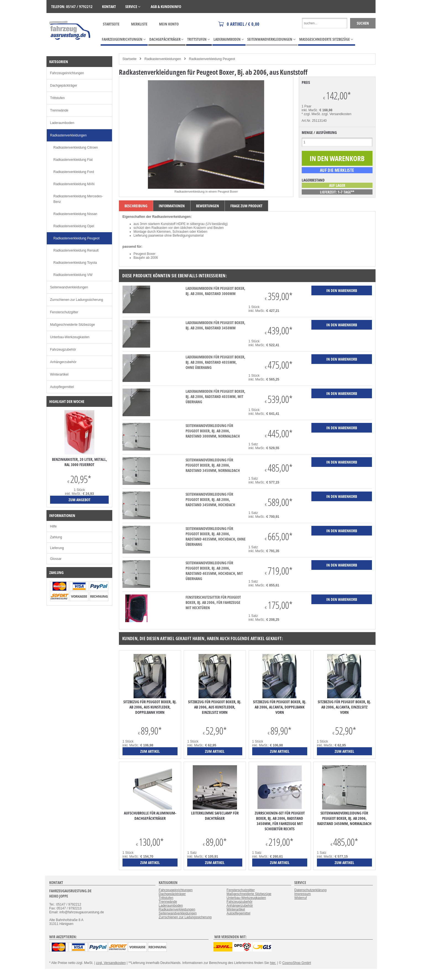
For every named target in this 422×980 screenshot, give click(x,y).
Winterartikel (59, 374)
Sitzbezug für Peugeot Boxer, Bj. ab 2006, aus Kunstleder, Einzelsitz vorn (215, 707)
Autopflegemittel (62, 387)
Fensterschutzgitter (64, 312)
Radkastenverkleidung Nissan (75, 214)
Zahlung (56, 537)
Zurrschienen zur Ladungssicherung (76, 300)
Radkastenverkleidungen (163, 59)
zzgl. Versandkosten (336, 114)
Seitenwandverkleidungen (69, 287)
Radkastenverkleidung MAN (74, 184)
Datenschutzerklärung (310, 890)
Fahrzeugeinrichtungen (67, 73)
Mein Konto (169, 24)
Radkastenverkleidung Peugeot (212, 59)
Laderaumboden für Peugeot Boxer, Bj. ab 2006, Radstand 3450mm (215, 325)
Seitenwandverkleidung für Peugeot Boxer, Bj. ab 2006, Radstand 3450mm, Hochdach (210, 499)
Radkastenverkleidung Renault (76, 250)
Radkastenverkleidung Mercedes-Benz (78, 199)
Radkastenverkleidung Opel (74, 226)
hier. (273, 963)
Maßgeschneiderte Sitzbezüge (72, 325)
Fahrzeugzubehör (63, 350)
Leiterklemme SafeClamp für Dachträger (215, 816)
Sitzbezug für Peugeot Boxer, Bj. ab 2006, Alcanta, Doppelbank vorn (280, 707)
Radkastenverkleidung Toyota (75, 263)
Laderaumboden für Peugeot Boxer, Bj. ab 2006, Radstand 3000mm (215, 291)
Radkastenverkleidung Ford (74, 172)
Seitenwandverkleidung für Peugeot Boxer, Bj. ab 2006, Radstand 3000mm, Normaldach (213, 431)
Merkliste (139, 24)
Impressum (302, 894)
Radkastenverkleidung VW (73, 275)
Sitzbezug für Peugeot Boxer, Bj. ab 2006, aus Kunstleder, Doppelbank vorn (150, 707)
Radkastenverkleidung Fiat (73, 160)
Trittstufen (57, 98)
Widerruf (300, 898)
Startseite (111, 24)
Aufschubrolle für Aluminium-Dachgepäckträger (150, 816)
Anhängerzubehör (63, 362)
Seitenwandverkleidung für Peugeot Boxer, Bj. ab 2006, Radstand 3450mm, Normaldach (213, 465)
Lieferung (57, 548)
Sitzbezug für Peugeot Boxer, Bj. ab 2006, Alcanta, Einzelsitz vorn (344, 707)
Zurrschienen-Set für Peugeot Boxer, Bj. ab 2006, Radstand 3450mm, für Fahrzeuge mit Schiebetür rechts (280, 821)
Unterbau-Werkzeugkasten (70, 337)
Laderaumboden (62, 123)
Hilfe (53, 526)
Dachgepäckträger (64, 86)
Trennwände (59, 110)
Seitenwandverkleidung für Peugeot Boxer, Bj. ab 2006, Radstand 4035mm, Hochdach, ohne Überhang (216, 536)
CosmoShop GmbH (297, 963)
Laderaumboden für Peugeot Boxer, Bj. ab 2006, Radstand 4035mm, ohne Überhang (215, 362)
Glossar (56, 559)
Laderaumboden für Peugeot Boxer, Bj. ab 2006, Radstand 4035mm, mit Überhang (215, 396)
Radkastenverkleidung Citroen (76, 148)
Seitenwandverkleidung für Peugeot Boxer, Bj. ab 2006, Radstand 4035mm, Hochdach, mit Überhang (214, 571)
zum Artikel (150, 751)
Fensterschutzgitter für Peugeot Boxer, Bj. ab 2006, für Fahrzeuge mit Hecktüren (213, 602)
